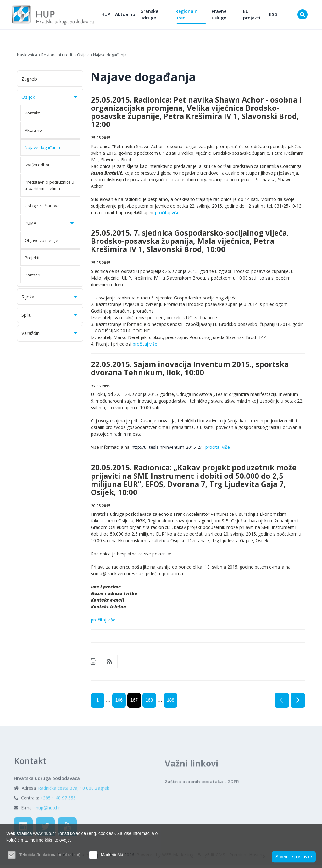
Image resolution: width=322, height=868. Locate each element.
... (108, 703)
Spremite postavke (294, 856)
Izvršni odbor (37, 168)
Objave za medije (42, 243)
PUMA (50, 226)
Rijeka (50, 299)
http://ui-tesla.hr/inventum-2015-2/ (168, 450)
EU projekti (255, 16)
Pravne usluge (225, 16)
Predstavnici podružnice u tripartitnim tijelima (50, 188)
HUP (116, 16)
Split (50, 318)
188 (171, 703)
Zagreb (29, 81)
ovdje (65, 840)
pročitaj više (167, 215)
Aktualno (136, 16)
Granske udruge (160, 16)
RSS (109, 665)
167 (134, 703)
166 (119, 703)
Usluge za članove (42, 209)
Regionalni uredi (195, 16)
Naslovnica (28, 57)
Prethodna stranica (282, 704)
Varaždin (50, 336)
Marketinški (112, 855)
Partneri (33, 278)
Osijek (87, 57)
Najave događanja (117, 57)
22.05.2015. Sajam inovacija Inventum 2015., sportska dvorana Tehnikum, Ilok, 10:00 (190, 371)
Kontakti (33, 116)
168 (149, 703)
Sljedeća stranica (298, 704)
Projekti (32, 260)
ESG (275, 16)
